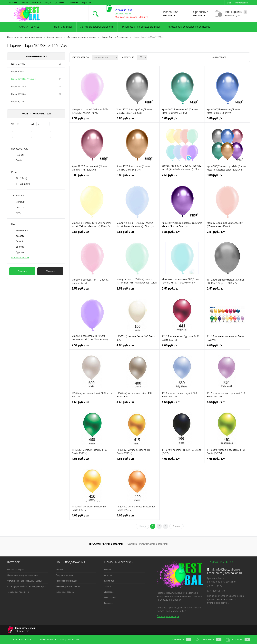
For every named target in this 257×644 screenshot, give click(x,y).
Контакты (37, 2)
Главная (13, 2)
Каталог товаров (29, 27)
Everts (19, 160)
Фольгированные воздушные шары (141, 27)
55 (60, 86)
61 (60, 79)
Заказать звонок (123, 14)
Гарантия (87, 2)
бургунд (20, 252)
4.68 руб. (171, 345)
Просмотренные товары (106, 544)
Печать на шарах (63, 27)
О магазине (73, 2)
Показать (22, 271)
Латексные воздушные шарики (97, 27)
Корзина (238, 640)
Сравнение (201, 12)
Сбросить (50, 271)
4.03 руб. (125, 345)
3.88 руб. (125, 118)
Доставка (60, 2)
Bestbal (20, 155)
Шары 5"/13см (18, 64)
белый (19, 241)
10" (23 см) (21, 178)
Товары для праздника (18, 592)
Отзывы (25, 2)
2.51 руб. (80, 118)
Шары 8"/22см (18, 102)
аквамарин (22, 231)
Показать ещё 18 (20, 258)
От (13, 124)
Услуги (48, 2)
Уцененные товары (65, 592)
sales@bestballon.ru (229, 573)
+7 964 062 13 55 (221, 562)
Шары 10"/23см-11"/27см (24, 79)
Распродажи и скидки (66, 581)
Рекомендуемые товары (68, 586)
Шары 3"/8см (18, 71)
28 (60, 64)
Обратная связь (19, 640)
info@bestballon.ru (228, 569)
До (33, 124)
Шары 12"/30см (19, 86)
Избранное (171, 12)
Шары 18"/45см (19, 94)
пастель (20, 207)
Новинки (60, 570)
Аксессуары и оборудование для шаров (189, 27)
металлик (21, 202)
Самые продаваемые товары (148, 544)
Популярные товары (66, 575)
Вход (229, 3)
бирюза (20, 247)
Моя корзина (236, 12)
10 (60, 94)
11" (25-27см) (23, 184)
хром (19, 213)
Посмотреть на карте (168, 616)
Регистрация (242, 3)
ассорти (20, 236)
